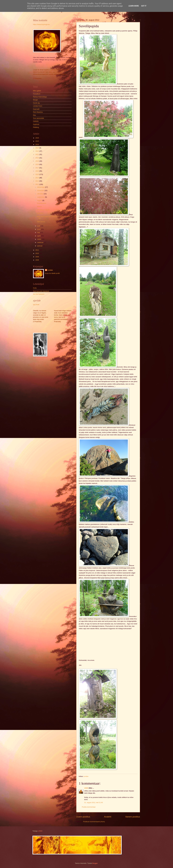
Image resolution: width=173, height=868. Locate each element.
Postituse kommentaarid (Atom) (94, 822)
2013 (37, 181)
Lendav (50, 270)
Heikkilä (36, 121)
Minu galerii (37, 91)
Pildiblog (36, 127)
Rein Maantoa (38, 112)
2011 (37, 250)
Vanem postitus (133, 817)
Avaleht (108, 817)
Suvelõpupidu (42, 203)
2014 (37, 178)
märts (39, 239)
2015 (37, 174)
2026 (37, 138)
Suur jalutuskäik (39, 118)
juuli (39, 226)
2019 (37, 161)
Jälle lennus (41, 222)
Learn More (134, 6)
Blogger (95, 863)
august (40, 200)
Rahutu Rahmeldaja (40, 97)
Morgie (35, 100)
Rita (34, 115)
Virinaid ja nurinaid (43, 210)
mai (39, 232)
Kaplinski (36, 124)
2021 (37, 154)
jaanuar (40, 246)
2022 (37, 151)
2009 (37, 257)
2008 (37, 260)
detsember (41, 187)
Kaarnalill (36, 109)
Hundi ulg (36, 103)
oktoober (40, 194)
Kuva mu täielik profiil (52, 273)
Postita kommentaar (89, 807)
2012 (37, 184)
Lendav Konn (38, 106)
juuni (39, 229)
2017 (37, 168)
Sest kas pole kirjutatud (41, 291)
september (41, 197)
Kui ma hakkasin (39, 294)
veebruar (40, 242)
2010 (37, 253)
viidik (86, 788)
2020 (37, 158)
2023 (37, 148)
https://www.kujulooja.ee (41, 24)
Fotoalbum (37, 94)
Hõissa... (40, 207)
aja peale (36, 305)
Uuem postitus (83, 817)
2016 (37, 171)
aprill (39, 236)
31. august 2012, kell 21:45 (94, 803)
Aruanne (40, 213)
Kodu (35, 288)
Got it (144, 6)
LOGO (40, 831)
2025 (37, 141)
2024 (37, 144)
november (41, 190)
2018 (37, 164)
